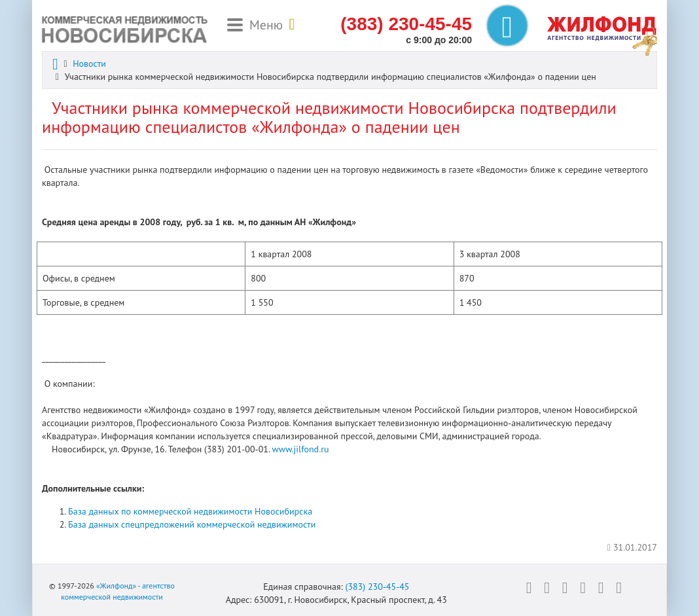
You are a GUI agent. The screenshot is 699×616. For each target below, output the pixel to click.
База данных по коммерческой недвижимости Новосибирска (190, 511)
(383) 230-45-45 (377, 587)
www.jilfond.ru (301, 449)
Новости (89, 63)
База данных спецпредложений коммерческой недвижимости (192, 524)
